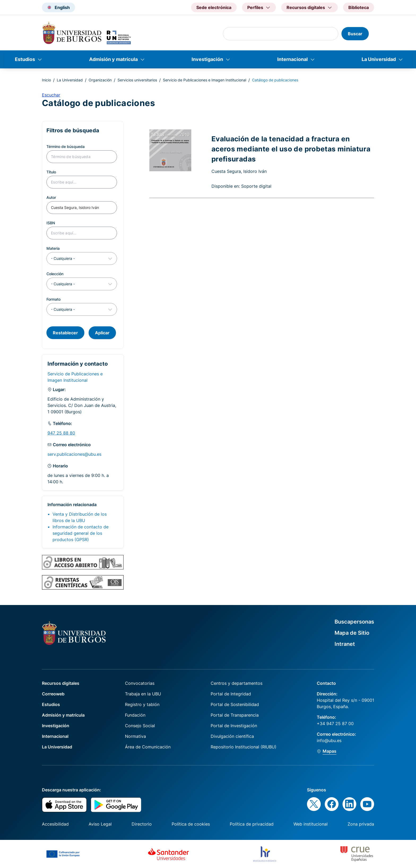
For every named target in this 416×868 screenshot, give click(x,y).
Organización (100, 80)
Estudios (25, 59)
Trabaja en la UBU (143, 694)
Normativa (135, 736)
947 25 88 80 (61, 433)
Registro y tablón (142, 704)
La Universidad (379, 59)
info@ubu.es (329, 740)
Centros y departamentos (237, 683)
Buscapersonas (354, 622)
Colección (55, 274)
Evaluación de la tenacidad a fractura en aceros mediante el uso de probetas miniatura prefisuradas (291, 149)
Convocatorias (140, 683)
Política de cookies (191, 824)
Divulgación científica (232, 736)
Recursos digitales (61, 683)
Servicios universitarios (137, 80)
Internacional (292, 59)
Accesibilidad (55, 824)
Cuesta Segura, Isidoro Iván (239, 171)
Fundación (135, 715)
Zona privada (361, 824)
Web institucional (311, 824)
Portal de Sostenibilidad (235, 704)
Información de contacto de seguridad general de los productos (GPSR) (81, 533)
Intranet (345, 644)
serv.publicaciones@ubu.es (74, 454)
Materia (53, 248)
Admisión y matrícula (113, 59)
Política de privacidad (252, 824)
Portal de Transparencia (235, 715)
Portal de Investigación (234, 726)
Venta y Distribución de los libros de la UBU (80, 517)
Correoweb (53, 694)
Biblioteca (359, 7)
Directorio (142, 824)
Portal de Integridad (231, 694)
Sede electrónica (214, 7)
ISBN (51, 223)
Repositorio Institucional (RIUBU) (244, 747)
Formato (53, 299)
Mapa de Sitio (352, 633)
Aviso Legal (100, 824)
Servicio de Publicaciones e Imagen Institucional (205, 80)
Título (51, 172)
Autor (51, 197)
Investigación (207, 59)
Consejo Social (140, 726)
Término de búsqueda (66, 146)
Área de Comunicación (148, 747)
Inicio (46, 80)
